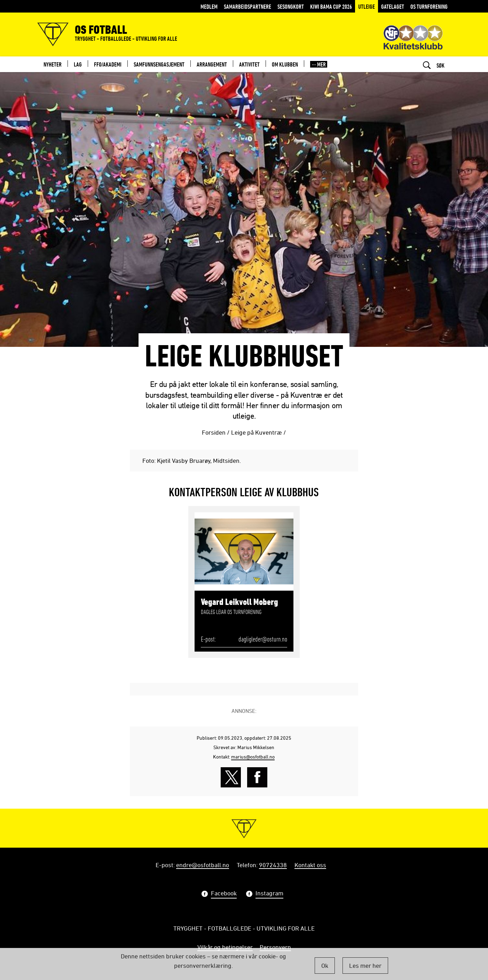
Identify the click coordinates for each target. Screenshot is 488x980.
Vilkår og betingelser (225, 947)
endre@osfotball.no (203, 865)
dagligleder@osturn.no (263, 639)
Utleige (367, 6)
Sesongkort (291, 6)
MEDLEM (209, 6)
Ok (325, 965)
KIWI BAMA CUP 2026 (331, 6)
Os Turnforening (429, 6)
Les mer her (365, 965)
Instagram (269, 894)
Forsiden (214, 432)
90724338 (273, 865)
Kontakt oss (310, 865)
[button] (319, 64)
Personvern (275, 947)
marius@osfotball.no (253, 757)
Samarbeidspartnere (247, 6)
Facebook (224, 894)
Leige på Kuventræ (257, 432)
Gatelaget (393, 6)
